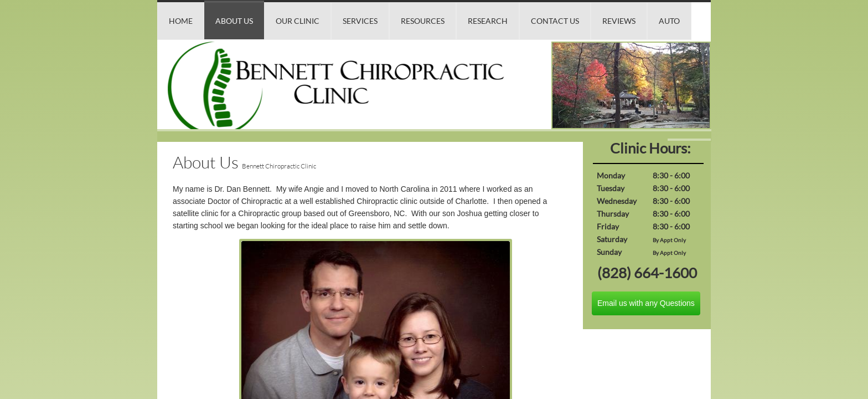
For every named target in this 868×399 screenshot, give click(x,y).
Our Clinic (298, 21)
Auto (669, 21)
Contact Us (555, 21)
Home (181, 21)
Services (360, 21)
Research (488, 21)
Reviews (619, 21)
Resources (423, 21)
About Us (234, 21)
